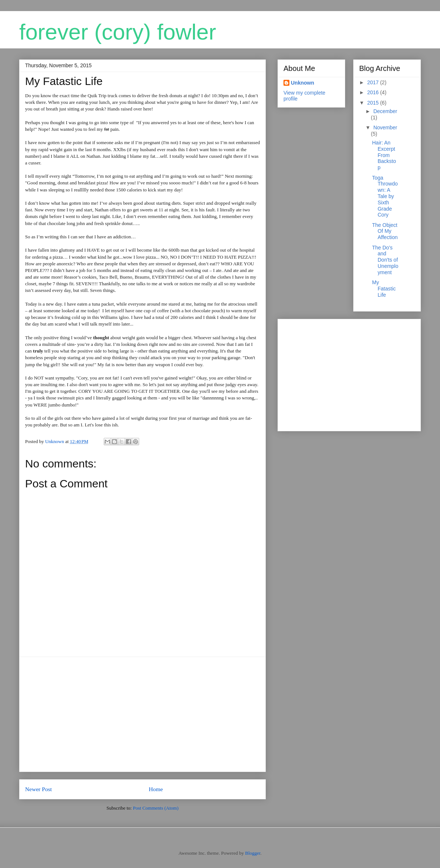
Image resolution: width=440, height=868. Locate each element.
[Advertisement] (142, 714)
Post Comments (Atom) (156, 808)
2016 (374, 92)
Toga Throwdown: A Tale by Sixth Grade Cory (385, 196)
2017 (374, 82)
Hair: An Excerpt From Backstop (384, 155)
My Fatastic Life (384, 289)
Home (156, 789)
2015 (374, 103)
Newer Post (38, 789)
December (385, 111)
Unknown (302, 83)
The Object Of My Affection (385, 231)
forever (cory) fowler (118, 32)
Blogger (253, 853)
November (385, 127)
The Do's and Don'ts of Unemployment (385, 260)
